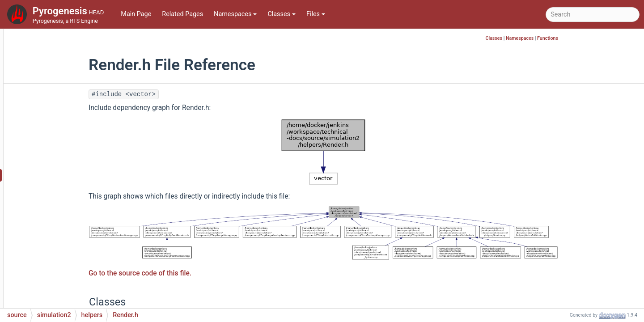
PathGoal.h (68, 81)
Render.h (65, 175)
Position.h (66, 108)
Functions (602, 38)
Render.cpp (68, 162)
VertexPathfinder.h (78, 256)
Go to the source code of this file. (195, 273)
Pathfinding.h (71, 54)
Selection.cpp (71, 189)
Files (316, 14)
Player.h (63, 95)
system (55, 296)
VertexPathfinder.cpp (82, 242)
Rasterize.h (68, 148)
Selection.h (68, 202)
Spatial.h (64, 229)
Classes (282, 14)
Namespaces (235, 14)
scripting (57, 269)
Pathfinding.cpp (74, 41)
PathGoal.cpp (71, 68)
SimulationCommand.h (85, 215)
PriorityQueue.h (74, 121)
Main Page (136, 14)
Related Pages (182, 14)
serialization (62, 282)
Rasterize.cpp (71, 135)
